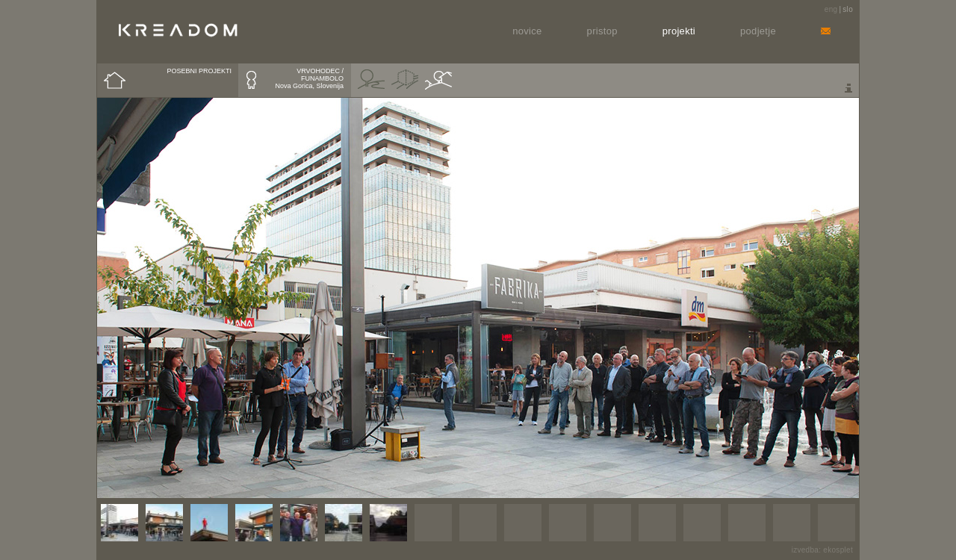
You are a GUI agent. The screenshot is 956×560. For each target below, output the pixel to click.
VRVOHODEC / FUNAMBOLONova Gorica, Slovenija (309, 78)
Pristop (602, 31)
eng (831, 9)
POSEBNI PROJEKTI (199, 71)
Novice (527, 31)
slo (848, 9)
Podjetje (758, 31)
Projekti (679, 31)
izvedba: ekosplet (822, 550)
